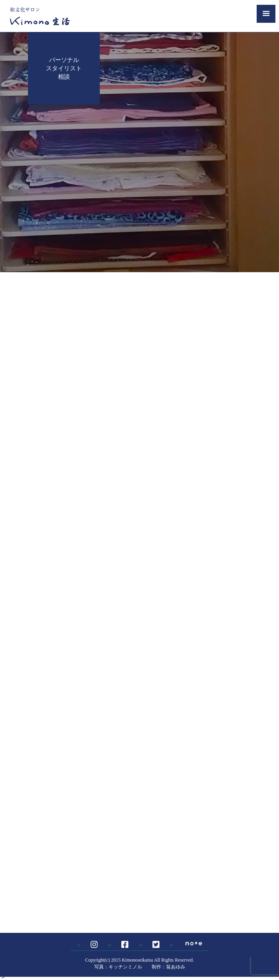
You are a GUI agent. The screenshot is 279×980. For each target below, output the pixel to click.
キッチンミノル (125, 967)
